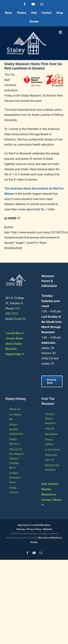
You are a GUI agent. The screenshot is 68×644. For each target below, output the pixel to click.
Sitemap (21, 529)
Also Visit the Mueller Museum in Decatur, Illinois (51, 494)
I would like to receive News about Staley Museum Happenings (15, 344)
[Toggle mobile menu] (61, 32)
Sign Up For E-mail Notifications (34, 525)
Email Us (20, 319)
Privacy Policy (34, 529)
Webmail (47, 529)
